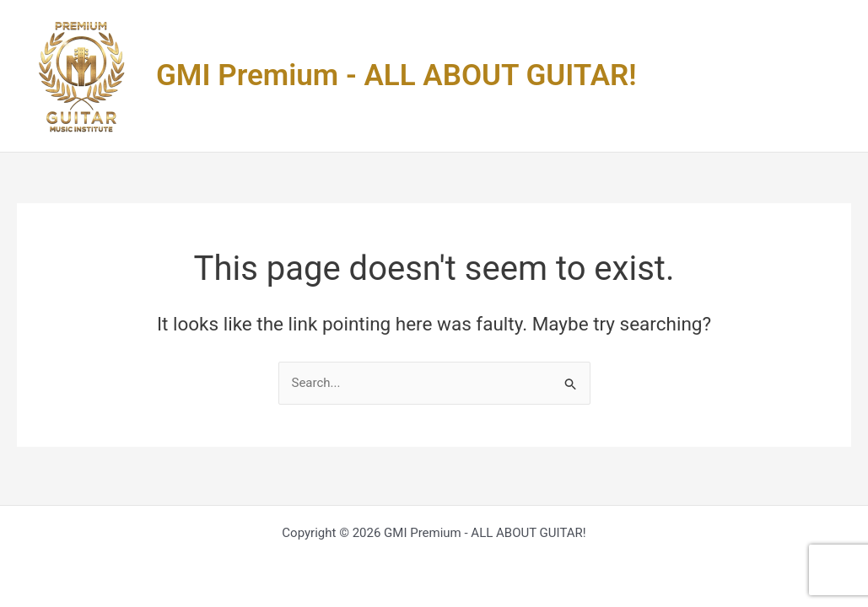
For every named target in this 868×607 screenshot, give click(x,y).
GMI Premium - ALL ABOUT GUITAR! (396, 75)
